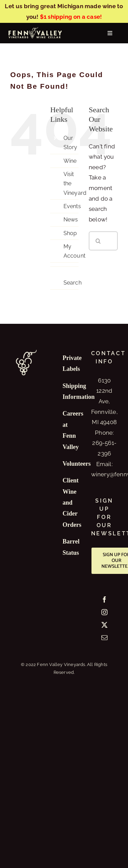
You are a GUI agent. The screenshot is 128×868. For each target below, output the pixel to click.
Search (73, 283)
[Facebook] (104, 599)
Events (72, 206)
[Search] (98, 241)
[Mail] (104, 637)
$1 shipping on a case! (71, 17)
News (71, 220)
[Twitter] (104, 625)
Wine (70, 161)
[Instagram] (104, 612)
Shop (70, 233)
